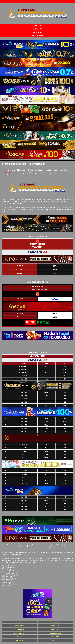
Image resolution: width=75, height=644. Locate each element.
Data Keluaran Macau (55, 633)
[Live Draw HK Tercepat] (37, 44)
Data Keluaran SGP (20, 633)
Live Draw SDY (37, 32)
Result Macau (55, 640)
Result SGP (20, 640)
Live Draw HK (38, 26)
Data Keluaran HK (20, 629)
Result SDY (55, 637)
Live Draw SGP (37, 29)
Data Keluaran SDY (55, 629)
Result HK (20, 637)
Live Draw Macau (37, 36)
